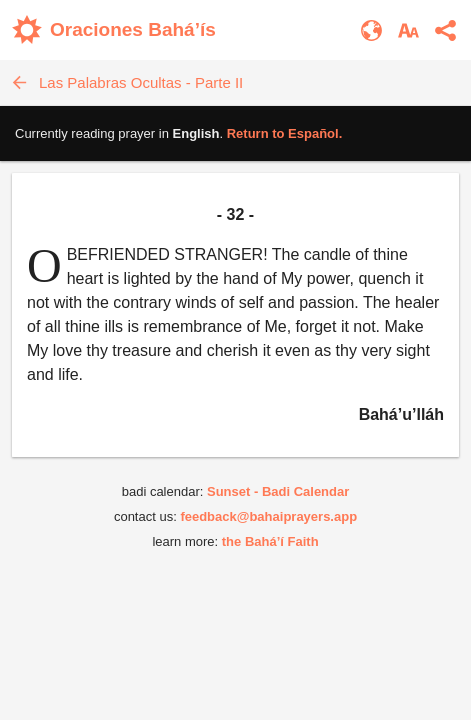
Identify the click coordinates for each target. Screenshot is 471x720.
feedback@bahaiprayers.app (268, 516)
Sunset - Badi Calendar (278, 491)
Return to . (285, 133)
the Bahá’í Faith (270, 541)
